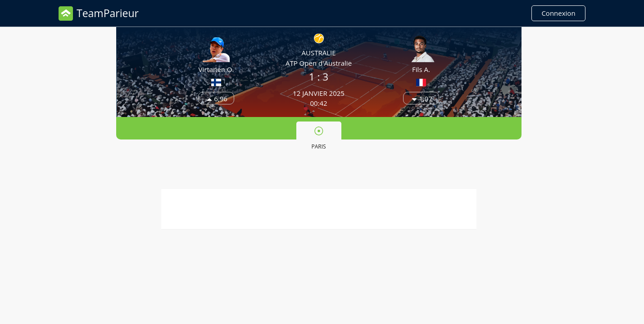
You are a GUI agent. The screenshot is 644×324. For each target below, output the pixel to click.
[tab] (319, 137)
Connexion (558, 13)
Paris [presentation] (318, 138)
